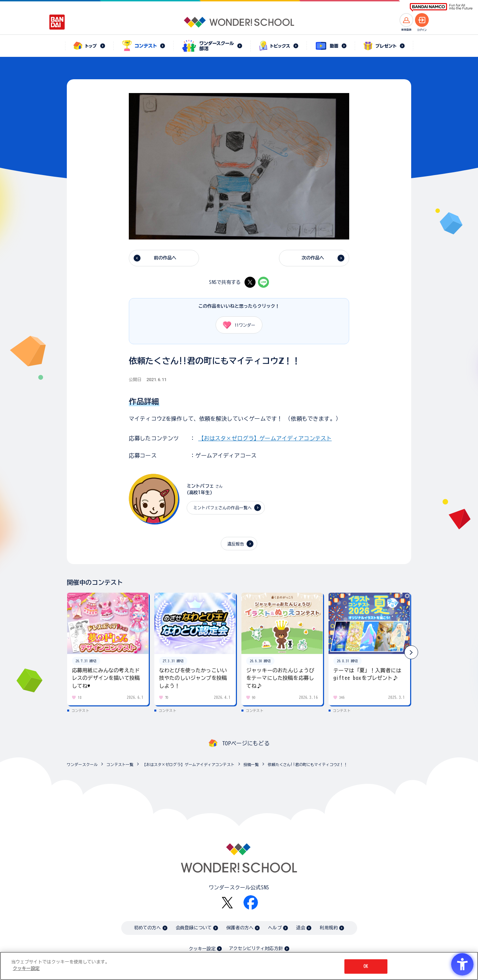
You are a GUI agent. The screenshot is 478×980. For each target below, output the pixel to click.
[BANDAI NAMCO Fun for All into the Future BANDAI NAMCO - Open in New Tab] (441, 7)
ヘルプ (275, 928)
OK (366, 966)
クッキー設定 (202, 949)
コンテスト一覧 (120, 764)
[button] (411, 652)
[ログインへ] (422, 20)
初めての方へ (148, 928)
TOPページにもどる (246, 743)
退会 (301, 928)
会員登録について (194, 928)
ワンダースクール (82, 764)
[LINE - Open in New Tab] (263, 282)
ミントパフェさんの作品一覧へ (222, 508)
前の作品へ (165, 258)
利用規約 (329, 928)
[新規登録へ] (406, 20)
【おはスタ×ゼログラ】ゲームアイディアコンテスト (265, 438)
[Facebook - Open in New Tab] (251, 902)
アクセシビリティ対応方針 (256, 948)
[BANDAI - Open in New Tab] (57, 22)
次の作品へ (313, 258)
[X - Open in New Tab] (250, 282)
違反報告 (236, 544)
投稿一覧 (251, 764)
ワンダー (237, 325)
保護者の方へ (240, 928)
